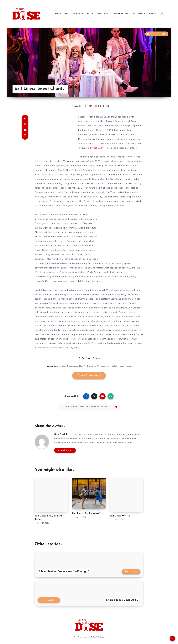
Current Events (120, 14)
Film (67, 14)
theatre (129, 366)
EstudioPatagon (98, 637)
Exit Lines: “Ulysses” (120, 516)
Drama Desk (76, 439)
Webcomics (102, 14)
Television (78, 14)
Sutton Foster (118, 366)
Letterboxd (73, 443)
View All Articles (65, 450)
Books (90, 14)
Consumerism (139, 14)
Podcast (153, 14)
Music (58, 14)
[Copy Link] (89, 407)
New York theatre (88, 366)
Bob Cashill (63, 366)
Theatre (97, 359)
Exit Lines (86, 359)
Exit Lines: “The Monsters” (86, 513)
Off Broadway (104, 366)
